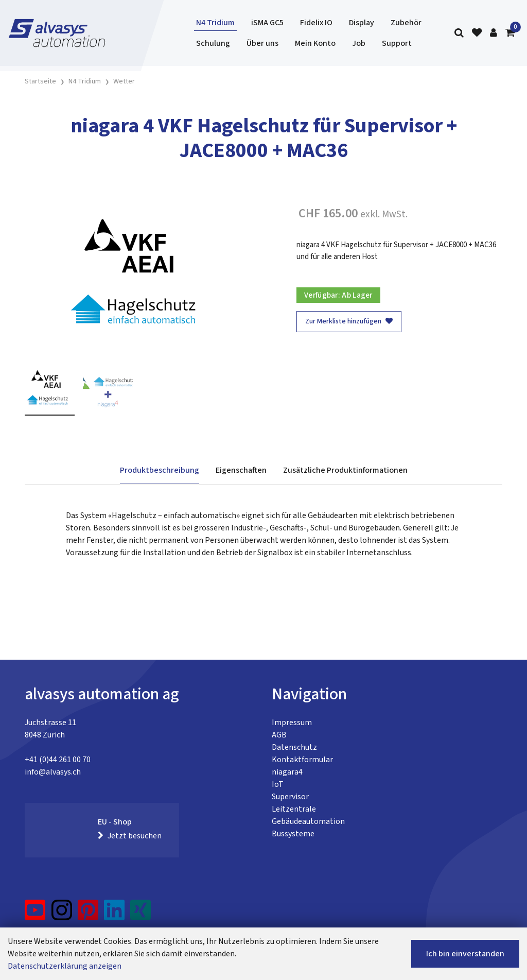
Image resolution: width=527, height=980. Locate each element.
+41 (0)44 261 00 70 (58, 760)
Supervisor (290, 797)
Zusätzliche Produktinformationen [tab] (345, 470)
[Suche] (459, 33)
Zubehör (406, 23)
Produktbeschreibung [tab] (160, 470)
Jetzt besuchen (130, 836)
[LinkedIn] (115, 914)
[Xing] (140, 914)
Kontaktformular (302, 760)
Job (359, 43)
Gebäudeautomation (308, 821)
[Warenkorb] (510, 33)
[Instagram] (62, 914)
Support (397, 43)
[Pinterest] (88, 914)
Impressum (292, 723)
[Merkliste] (477, 33)
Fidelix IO (316, 23)
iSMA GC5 (267, 23)
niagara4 (287, 772)
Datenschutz (294, 747)
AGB (279, 735)
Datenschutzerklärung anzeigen (65, 966)
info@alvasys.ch (53, 772)
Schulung (213, 43)
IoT (278, 784)
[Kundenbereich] (494, 33)
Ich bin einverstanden (465, 954)
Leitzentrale (294, 809)
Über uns (262, 43)
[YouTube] (35, 914)
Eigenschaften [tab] (241, 470)
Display (362, 23)
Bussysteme (293, 834)
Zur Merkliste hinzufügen (349, 321)
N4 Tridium (215, 23)
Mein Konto (315, 43)
